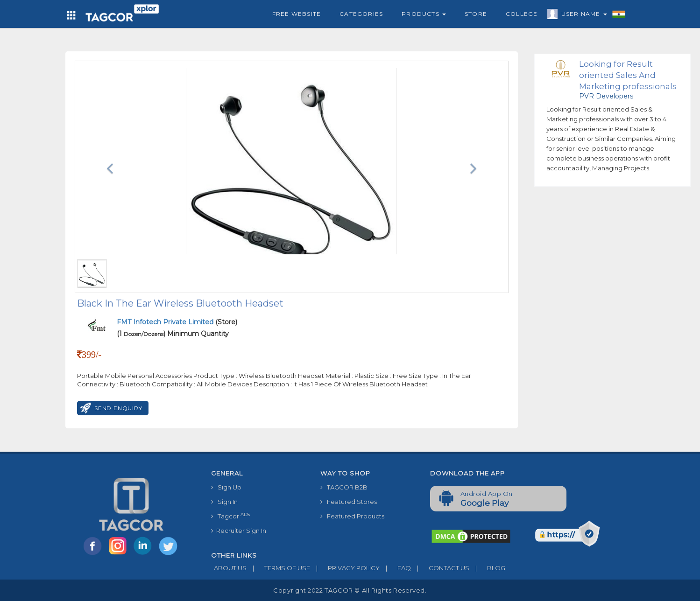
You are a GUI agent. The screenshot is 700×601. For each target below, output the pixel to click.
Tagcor (230, 516)
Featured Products (352, 516)
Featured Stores (349, 502)
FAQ (395, 568)
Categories (361, 14)
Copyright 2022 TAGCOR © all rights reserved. (350, 590)
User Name (582, 15)
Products (424, 14)
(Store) (177, 322)
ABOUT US (229, 568)
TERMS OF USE (278, 568)
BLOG (487, 568)
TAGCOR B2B (344, 487)
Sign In (224, 502)
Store (476, 14)
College (522, 14)
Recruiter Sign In (239, 531)
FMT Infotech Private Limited (166, 322)
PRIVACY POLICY (345, 568)
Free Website (297, 14)
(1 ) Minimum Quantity (173, 334)
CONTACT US (440, 568)
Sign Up (226, 487)
